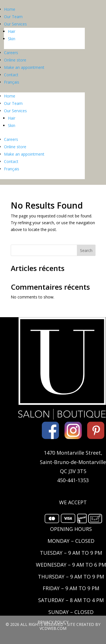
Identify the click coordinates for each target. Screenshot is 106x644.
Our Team (13, 17)
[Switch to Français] (44, 82)
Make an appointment (24, 67)
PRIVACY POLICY (53, 622)
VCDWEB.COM (53, 628)
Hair (12, 31)
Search (86, 250)
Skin (12, 39)
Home (10, 9)
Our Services (15, 24)
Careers (11, 53)
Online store (15, 60)
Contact (11, 75)
